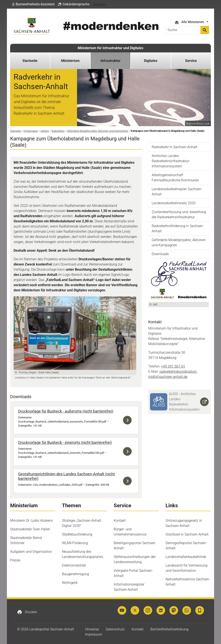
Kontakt (120, 521)
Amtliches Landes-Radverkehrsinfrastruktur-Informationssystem (171, 161)
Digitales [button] (151, 61)
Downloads (160, 254)
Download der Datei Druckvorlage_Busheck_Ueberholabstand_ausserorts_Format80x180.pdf (128, 420)
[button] (33, 4)
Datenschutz (115, 629)
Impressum (94, 634)
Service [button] (191, 61)
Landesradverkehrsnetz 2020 (174, 203)
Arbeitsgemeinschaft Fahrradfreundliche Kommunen (175, 178)
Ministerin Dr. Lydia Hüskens (32, 521)
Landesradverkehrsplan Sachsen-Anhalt (177, 192)
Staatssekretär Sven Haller (30, 529)
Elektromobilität (74, 565)
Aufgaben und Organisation (31, 552)
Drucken (27, 612)
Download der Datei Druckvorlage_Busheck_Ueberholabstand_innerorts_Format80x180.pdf (128, 451)
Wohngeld (70, 583)
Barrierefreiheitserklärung (169, 629)
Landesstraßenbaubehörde (186, 557)
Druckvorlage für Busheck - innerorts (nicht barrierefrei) (65, 442)
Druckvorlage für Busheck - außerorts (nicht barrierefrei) (66, 411)
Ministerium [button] (70, 61)
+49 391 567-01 (173, 366)
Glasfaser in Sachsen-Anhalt (187, 534)
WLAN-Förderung (75, 543)
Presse (15, 560)
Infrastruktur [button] (110, 61)
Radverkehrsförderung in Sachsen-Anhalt (178, 229)
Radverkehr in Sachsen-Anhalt (174, 147)
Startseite (30, 61)
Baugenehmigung (75, 574)
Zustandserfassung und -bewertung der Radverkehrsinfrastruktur (179, 214)
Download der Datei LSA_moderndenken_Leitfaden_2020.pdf (128, 481)
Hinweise (92, 629)
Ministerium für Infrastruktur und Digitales (110, 48)
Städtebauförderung (77, 534)
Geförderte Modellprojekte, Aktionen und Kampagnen (179, 243)
